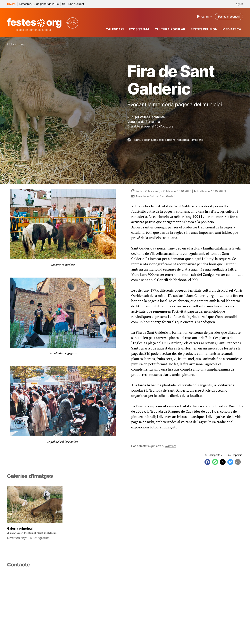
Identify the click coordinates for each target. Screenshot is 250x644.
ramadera (183, 140)
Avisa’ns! (170, 446)
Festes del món (204, 29)
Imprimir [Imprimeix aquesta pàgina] (237, 455)
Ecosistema (139, 29)
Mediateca (232, 29)
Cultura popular (170, 29)
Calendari (115, 29)
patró (137, 140)
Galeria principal (20, 528)
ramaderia (197, 140)
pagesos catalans (164, 140)
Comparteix (216, 455)
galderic (147, 140)
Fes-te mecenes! (229, 16)
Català (204, 17)
